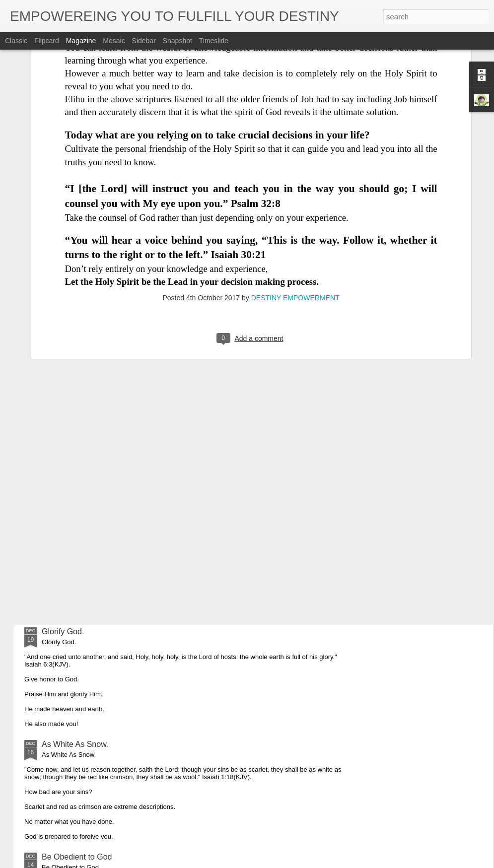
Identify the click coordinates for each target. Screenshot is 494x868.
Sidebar (144, 41)
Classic (16, 41)
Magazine (81, 41)
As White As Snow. (75, 744)
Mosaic (114, 41)
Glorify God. (63, 632)
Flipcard (47, 41)
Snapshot (177, 41)
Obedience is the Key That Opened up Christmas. (129, 519)
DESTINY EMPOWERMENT (295, 203)
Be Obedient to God (77, 857)
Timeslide (214, 41)
